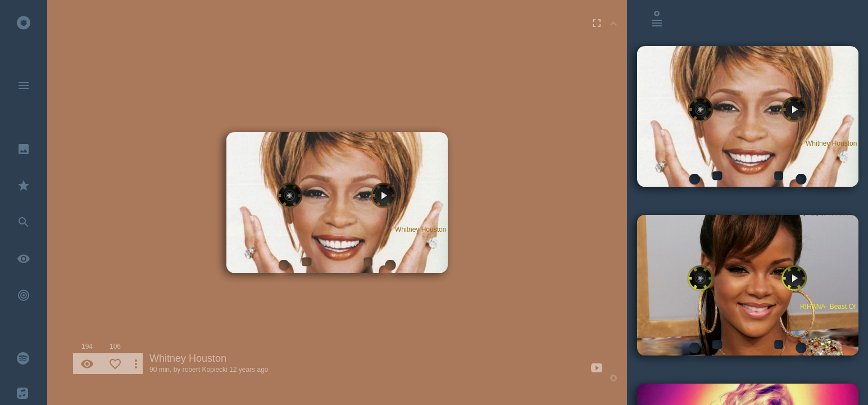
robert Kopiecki (205, 370)
